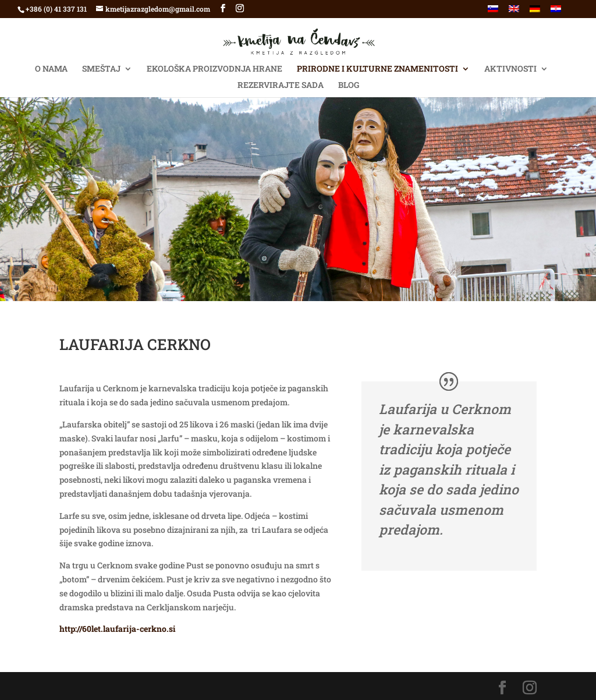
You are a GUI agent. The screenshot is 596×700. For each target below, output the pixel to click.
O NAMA (51, 69)
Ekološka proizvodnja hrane (214, 69)
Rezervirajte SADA (281, 86)
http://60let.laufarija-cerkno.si (118, 629)
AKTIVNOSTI (510, 69)
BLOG (349, 86)
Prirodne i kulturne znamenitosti (377, 69)
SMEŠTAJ (101, 69)
